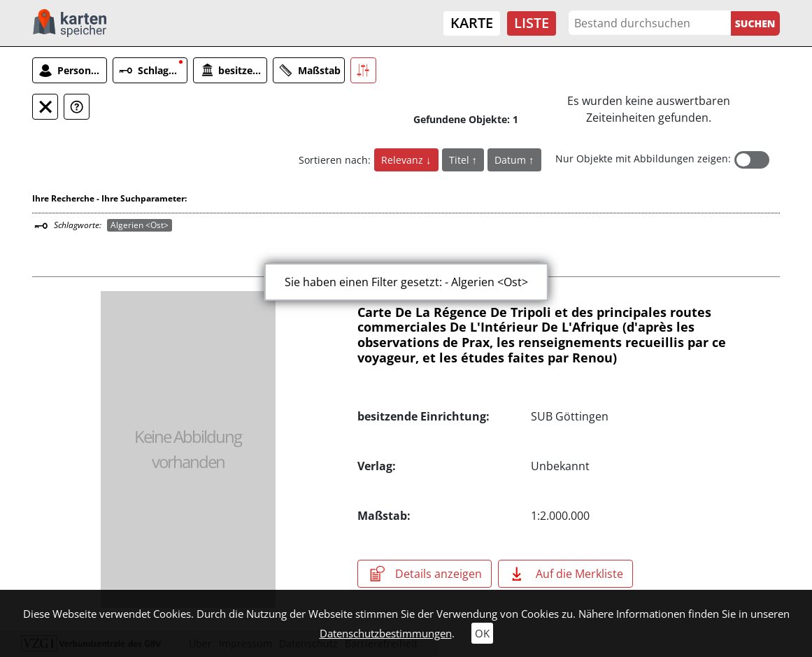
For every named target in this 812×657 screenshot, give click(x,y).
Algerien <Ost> (140, 225)
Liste (532, 23)
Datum (512, 160)
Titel (461, 160)
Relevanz (404, 160)
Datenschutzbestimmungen (386, 633)
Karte (472, 23)
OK (482, 633)
